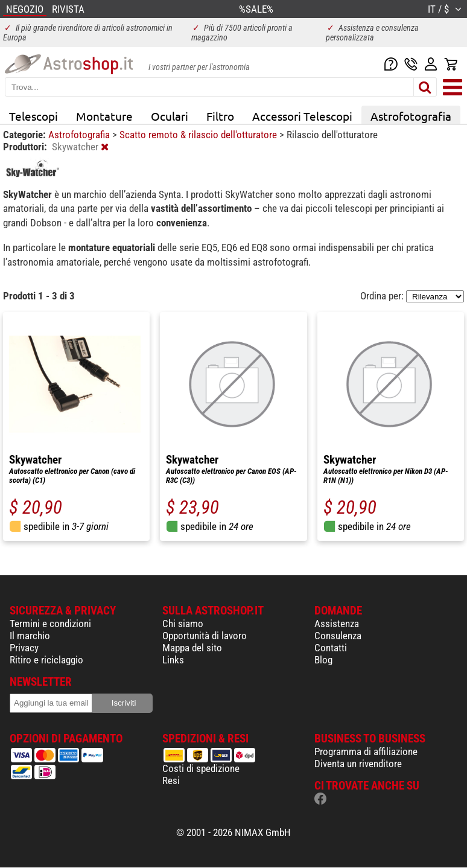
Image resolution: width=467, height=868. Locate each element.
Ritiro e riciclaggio (46, 660)
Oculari (170, 116)
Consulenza (338, 636)
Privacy (24, 648)
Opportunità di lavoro (205, 636)
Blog (323, 660)
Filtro (220, 116)
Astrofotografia (411, 116)
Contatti (331, 648)
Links (173, 660)
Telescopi (33, 116)
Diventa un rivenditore (358, 764)
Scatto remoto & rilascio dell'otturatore (199, 135)
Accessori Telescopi (302, 116)
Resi (171, 780)
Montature (104, 116)
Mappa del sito (192, 648)
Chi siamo (183, 624)
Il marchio (30, 636)
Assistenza (337, 624)
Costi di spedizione (201, 768)
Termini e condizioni (50, 624)
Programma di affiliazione (366, 752)
